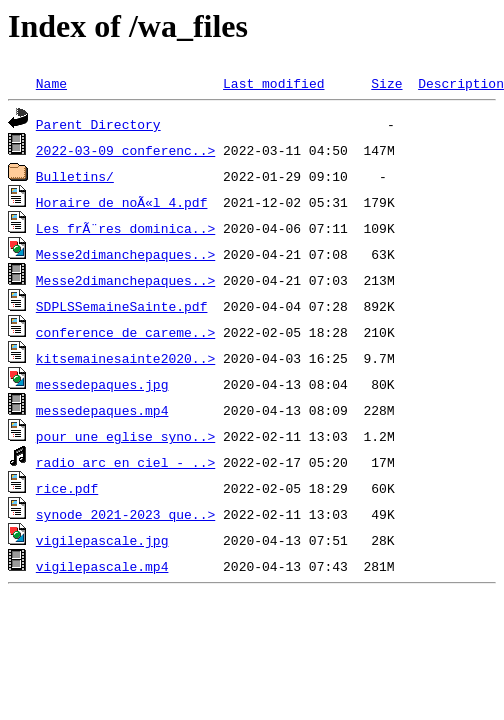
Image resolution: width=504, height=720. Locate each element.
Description (461, 83)
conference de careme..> (125, 332)
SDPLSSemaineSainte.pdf (122, 306)
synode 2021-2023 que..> (125, 514)
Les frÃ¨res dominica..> (125, 228)
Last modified (273, 83)
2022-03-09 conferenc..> (125, 150)
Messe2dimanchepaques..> (125, 254)
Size (386, 83)
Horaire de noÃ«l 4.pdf (122, 202)
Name (51, 83)
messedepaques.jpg (102, 384)
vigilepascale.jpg (102, 540)
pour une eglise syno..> (125, 436)
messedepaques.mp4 (102, 410)
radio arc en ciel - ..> (125, 462)
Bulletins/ (75, 176)
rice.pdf (67, 488)
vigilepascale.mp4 (102, 566)
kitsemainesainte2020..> (125, 358)
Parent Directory (98, 124)
